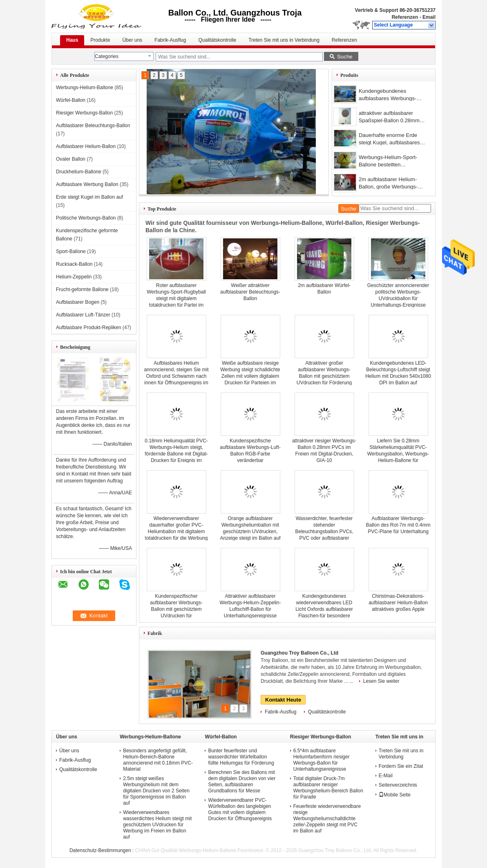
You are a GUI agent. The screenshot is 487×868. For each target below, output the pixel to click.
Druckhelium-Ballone (79, 172)
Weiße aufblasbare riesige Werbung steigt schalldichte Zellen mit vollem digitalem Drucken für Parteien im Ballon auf (250, 376)
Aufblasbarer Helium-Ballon (86, 146)
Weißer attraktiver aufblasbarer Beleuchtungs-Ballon (250, 292)
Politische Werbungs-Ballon (86, 218)
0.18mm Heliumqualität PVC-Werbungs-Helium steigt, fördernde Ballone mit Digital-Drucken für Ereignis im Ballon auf (176, 454)
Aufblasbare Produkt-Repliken (88, 327)
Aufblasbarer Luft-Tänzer (83, 315)
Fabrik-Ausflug (170, 40)
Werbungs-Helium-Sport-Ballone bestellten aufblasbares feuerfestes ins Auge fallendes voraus (392, 162)
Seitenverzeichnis (398, 785)
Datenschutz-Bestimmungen (100, 850)
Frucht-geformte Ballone (82, 289)
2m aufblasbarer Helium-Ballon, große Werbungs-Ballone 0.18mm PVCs (388, 184)
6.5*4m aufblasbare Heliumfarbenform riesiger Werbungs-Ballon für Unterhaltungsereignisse (322, 760)
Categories (107, 56)
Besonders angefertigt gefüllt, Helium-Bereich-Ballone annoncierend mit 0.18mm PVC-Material (158, 760)
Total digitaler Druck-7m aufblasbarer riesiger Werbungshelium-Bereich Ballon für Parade (328, 788)
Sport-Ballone (71, 251)
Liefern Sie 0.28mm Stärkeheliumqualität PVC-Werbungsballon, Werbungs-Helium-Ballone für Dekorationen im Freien (398, 454)
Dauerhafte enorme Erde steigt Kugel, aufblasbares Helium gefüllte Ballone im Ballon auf (389, 140)
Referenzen (405, 17)
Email (429, 17)
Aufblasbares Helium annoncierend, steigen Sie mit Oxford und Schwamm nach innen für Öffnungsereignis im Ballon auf (176, 376)
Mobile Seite (395, 795)
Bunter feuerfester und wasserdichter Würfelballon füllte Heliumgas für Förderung (241, 757)
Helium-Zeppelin (74, 277)
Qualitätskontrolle (217, 40)
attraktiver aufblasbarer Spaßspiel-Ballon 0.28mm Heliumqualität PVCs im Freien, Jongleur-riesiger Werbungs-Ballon (389, 118)
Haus (72, 40)
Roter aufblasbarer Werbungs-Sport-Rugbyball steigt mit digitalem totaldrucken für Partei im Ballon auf (176, 298)
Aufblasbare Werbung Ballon (87, 184)
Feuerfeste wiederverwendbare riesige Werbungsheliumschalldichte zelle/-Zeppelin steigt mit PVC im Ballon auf (327, 819)
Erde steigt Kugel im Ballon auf (89, 197)
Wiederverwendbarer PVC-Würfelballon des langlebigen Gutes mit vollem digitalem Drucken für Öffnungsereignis (240, 809)
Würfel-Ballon (71, 100)
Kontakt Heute (283, 700)
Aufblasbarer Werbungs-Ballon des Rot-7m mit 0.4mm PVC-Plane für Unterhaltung (398, 525)
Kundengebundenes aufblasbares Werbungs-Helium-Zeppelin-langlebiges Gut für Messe (392, 95)
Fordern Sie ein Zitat (401, 766)
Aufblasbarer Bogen (78, 302)
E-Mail (386, 776)
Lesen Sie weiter (381, 681)
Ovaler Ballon (71, 159)
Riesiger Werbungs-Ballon (84, 113)
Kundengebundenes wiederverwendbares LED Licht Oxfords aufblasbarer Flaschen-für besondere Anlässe (324, 609)
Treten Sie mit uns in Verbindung (284, 40)
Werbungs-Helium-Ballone (85, 87)
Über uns (132, 40)
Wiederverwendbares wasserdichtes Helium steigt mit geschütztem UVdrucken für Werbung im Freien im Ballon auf (157, 825)
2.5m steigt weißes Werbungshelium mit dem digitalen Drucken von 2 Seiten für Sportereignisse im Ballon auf (156, 791)
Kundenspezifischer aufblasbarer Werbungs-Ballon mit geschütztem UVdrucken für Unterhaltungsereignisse (176, 609)
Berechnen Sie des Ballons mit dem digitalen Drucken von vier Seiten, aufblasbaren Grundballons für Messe (242, 782)
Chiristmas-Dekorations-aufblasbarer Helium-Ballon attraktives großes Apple (398, 603)
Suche (345, 57)
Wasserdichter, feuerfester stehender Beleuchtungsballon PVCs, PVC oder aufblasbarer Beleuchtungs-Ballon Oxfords (324, 532)
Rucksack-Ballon (74, 264)
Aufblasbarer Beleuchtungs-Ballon (93, 126)
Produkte (100, 40)
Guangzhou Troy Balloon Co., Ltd (299, 653)
